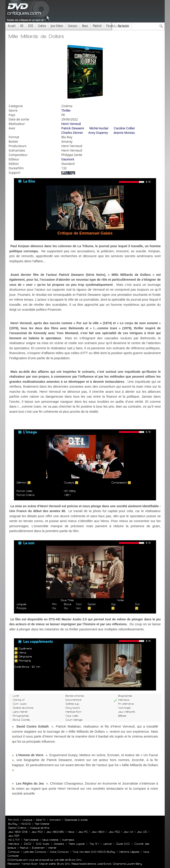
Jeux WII (128, 832)
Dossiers (59, 844)
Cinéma (42, 26)
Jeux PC (83, 832)
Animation (55, 820)
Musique (27, 820)
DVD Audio (43, 844)
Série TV (41, 820)
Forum (110, 26)
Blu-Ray (13, 824)
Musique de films (40, 828)
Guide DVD (123, 844)
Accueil (12, 26)
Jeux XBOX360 (55, 832)
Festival (24, 848)
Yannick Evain (30, 864)
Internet (52, 848)
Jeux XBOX (98, 832)
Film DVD (14, 820)
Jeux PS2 (114, 832)
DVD (31, 26)
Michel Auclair (99, 128)
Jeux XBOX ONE (18, 832)
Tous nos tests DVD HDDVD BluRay (94, 852)
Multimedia (68, 840)
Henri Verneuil (71, 124)
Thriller (66, 110)
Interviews (14, 844)
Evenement (38, 848)
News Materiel (50, 840)
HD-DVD (26, 824)
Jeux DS (142, 832)
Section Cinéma (17, 828)
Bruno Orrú (64, 864)
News (85, 26)
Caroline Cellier (124, 128)
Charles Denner (72, 133)
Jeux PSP (14, 836)
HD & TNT (14, 840)
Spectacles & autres (76, 820)
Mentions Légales (129, 852)
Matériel (97, 26)
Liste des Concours (35, 852)
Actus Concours (59, 852)
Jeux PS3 (37, 832)
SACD (28, 844)
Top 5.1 (94, 844)
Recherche (124, 26)
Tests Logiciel (77, 844)
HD (22, 26)
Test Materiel (42, 824)
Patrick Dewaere (73, 128)
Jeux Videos (57, 26)
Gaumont (68, 159)
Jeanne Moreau (124, 133)
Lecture (107, 844)
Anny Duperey (98, 133)
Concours (73, 26)
